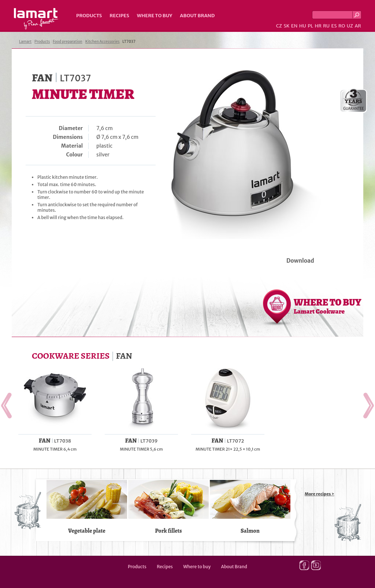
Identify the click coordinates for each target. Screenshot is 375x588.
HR (318, 26)
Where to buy (155, 16)
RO (342, 26)
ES (334, 26)
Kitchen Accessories (103, 42)
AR (358, 26)
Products (89, 16)
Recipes (119, 16)
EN (294, 26)
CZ (279, 26)
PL (310, 26)
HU (303, 26)
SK (286, 26)
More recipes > (320, 494)
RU (326, 26)
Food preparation (68, 42)
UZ (350, 26)
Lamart (36, 19)
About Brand (197, 16)
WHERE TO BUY (328, 306)
